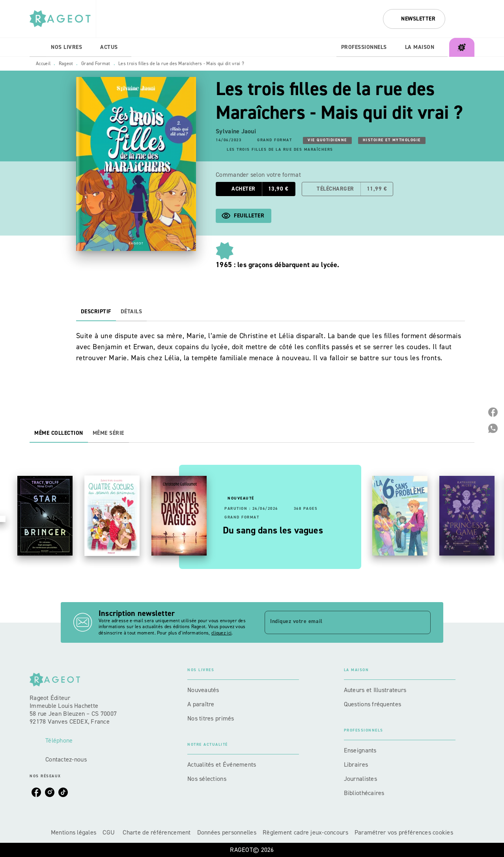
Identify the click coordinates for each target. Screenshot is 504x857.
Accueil (43, 64)
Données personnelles (227, 832)
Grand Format (96, 64)
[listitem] (36, 792)
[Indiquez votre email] (338, 622)
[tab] (38, 47)
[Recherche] (465, 19)
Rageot (66, 64)
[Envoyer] (421, 622)
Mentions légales (74, 832)
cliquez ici (221, 633)
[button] (414, 19)
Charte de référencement (157, 832)
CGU (109, 832)
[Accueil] (63, 19)
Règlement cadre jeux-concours (305, 832)
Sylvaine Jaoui (236, 131)
